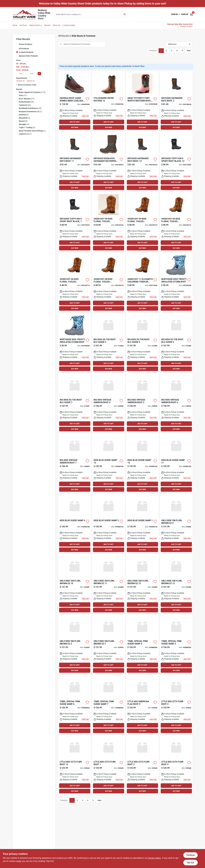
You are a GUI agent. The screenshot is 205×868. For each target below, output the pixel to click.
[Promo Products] (17, 44)
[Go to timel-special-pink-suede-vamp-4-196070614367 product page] (142, 644)
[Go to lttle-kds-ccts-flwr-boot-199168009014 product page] (142, 765)
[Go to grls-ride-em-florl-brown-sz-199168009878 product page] (142, 584)
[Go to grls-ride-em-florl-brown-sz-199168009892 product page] (75, 644)
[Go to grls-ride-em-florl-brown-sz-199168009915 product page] (176, 523)
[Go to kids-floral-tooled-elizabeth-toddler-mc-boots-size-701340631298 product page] (75, 282)
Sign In (174, 14)
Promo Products (25, 44)
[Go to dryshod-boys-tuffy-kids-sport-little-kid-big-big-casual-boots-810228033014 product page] (176, 161)
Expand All (31, 81)
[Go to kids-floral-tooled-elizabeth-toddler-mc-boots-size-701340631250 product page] (142, 222)
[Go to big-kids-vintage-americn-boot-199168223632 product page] (109, 403)
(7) (30, 112)
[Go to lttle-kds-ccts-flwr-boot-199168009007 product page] (75, 765)
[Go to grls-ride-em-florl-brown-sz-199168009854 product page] (75, 584)
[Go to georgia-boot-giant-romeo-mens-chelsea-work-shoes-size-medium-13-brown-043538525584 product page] (75, 101)
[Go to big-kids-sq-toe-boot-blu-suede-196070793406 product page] (75, 403)
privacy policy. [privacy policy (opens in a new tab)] (155, 858)
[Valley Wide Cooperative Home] (24, 14)
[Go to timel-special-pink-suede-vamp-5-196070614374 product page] (176, 644)
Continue (190, 855)
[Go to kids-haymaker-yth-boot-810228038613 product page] (142, 161)
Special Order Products (28, 56)
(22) (30, 108)
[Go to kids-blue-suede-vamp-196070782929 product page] (176, 463)
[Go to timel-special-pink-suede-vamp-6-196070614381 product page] (75, 704)
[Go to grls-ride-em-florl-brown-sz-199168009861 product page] (109, 584)
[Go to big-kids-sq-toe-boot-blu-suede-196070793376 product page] (109, 342)
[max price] (32, 74)
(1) (32, 131)
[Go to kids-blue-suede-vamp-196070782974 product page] (75, 523)
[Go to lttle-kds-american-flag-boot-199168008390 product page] (142, 704)
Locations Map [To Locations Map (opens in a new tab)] (69, 25)
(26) (25, 105)
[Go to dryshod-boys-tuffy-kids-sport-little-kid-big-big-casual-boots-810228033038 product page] (75, 222)
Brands (47, 25)
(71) (27, 99)
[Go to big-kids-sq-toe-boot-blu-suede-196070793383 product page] (142, 342)
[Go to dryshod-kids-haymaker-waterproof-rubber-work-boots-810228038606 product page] (109, 161)
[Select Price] (39, 74)
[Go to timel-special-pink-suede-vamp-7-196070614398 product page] (109, 704)
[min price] (21, 74)
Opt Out (190, 863)
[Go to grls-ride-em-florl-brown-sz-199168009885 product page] (176, 584)
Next (189, 51)
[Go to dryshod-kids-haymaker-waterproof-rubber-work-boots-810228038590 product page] (75, 161)
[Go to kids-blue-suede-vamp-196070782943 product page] (109, 463)
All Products (24, 49)
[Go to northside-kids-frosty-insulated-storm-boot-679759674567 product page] (176, 282)
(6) (24, 115)
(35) (26, 102)
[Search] (125, 14)
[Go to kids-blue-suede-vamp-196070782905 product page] (142, 523)
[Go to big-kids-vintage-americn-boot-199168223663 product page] (75, 463)
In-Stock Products (26, 52)
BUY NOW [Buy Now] (75, 127)
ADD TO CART (75, 122)
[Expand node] (17, 85)
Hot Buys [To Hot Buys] (23, 25)
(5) (25, 118)
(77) (23, 95)
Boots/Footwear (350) (27, 85)
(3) (24, 124)
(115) (32, 92)
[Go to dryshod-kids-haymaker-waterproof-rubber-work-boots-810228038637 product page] (176, 101)
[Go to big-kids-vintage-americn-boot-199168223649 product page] (142, 403)
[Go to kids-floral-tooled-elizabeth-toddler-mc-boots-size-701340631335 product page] (109, 282)
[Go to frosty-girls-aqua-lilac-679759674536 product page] (75, 342)
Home (15, 25)
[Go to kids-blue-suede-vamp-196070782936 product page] (142, 463)
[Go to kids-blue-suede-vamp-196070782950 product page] (109, 523)
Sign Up (185, 14)
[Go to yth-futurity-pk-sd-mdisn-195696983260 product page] (142, 101)
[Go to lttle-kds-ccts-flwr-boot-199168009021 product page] (176, 704)
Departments (35, 25)
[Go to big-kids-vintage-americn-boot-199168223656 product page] (176, 403)
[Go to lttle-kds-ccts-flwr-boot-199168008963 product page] (109, 765)
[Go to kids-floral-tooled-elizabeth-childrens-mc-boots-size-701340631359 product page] (109, 222)
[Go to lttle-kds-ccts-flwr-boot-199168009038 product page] (176, 765)
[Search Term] (91, 14)
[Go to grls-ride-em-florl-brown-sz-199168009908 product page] (109, 644)
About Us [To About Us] (57, 25)
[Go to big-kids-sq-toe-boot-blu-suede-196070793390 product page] (176, 342)
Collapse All (20, 81)
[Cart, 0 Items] (191, 14)
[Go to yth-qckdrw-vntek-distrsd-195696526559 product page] (109, 101)
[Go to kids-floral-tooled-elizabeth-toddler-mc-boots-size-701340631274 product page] (176, 222)
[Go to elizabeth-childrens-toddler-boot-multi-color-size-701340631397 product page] (142, 282)
